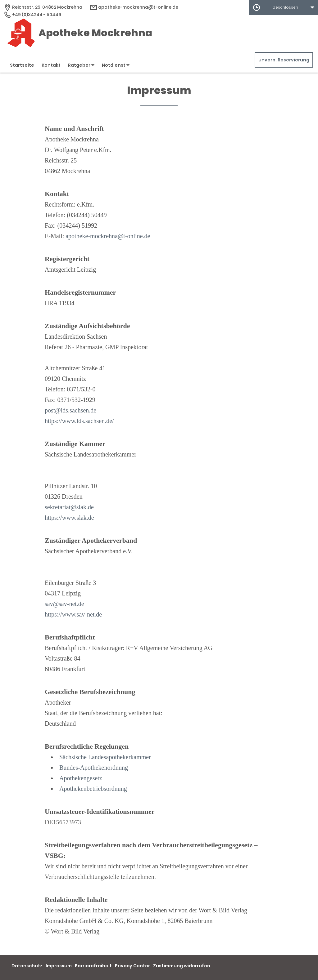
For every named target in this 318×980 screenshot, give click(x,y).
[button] (284, 7)
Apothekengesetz (81, 778)
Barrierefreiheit (93, 966)
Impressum (59, 966)
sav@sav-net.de (64, 604)
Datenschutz (27, 966)
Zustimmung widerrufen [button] (182, 966)
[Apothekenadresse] (43, 7)
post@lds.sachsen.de (70, 410)
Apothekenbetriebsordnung (93, 789)
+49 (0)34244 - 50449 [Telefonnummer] (32, 15)
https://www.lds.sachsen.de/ (79, 421)
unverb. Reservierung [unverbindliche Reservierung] (284, 60)
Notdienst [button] (116, 65)
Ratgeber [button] (81, 65)
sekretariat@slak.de (69, 507)
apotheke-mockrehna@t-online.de (108, 236)
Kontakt (51, 65)
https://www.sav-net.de (73, 614)
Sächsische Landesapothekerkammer (105, 757)
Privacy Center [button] (132, 966)
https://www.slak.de (69, 518)
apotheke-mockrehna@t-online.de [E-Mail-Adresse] (134, 7)
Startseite (22, 65)
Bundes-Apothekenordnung (94, 768)
